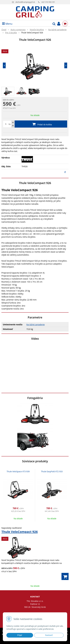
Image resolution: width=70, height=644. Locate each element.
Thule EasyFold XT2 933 (52, 471)
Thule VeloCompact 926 (20, 532)
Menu (7, 24)
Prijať (20, 635)
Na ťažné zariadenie (36, 324)
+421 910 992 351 (48, 2)
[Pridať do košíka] (35, 124)
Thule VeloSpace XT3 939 (18, 471)
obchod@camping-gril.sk (25, 2)
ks (10, 124)
